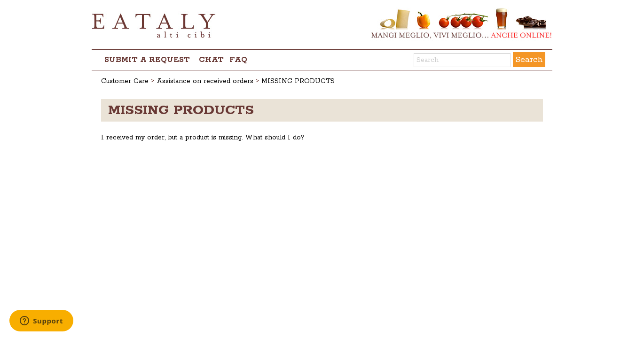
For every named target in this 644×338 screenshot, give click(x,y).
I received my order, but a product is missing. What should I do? (203, 138)
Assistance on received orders (205, 81)
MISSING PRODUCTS (298, 81)
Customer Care (125, 81)
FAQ (238, 60)
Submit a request (147, 60)
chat (211, 60)
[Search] (462, 60)
